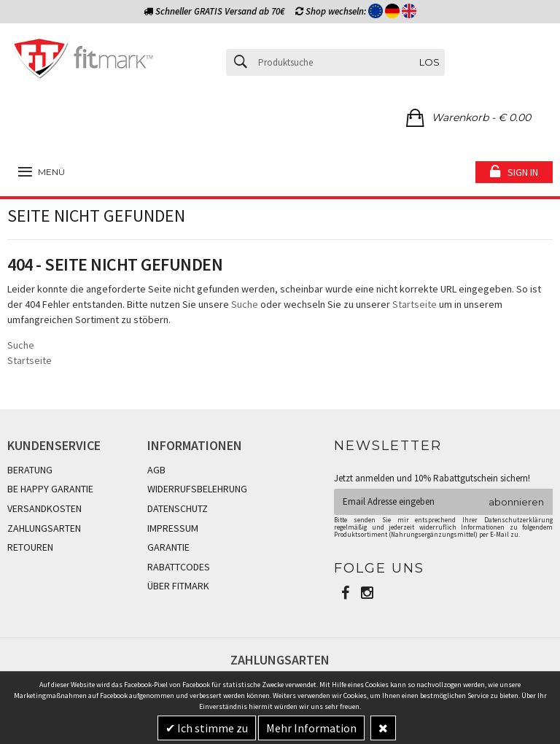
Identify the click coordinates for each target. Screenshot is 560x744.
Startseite (415, 304)
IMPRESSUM (173, 528)
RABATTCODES (179, 567)
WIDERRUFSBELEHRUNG (197, 489)
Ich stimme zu (211, 728)
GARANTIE (168, 547)
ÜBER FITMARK (178, 586)
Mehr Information (311, 728)
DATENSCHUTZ (178, 508)
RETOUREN (30, 547)
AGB (156, 470)
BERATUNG (30, 470)
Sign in (523, 172)
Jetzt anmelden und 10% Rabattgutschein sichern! (432, 478)
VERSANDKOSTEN (44, 508)
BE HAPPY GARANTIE (50, 489)
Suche (245, 304)
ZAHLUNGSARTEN (44, 528)
